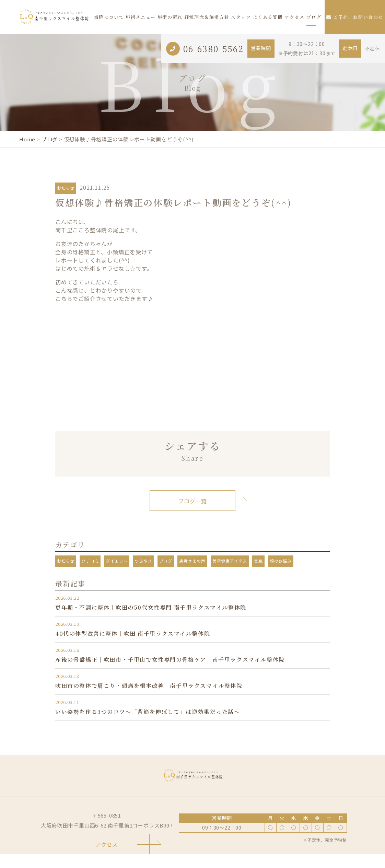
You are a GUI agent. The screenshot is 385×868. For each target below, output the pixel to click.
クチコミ (90, 561)
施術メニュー (141, 17)
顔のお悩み (281, 561)
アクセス (294, 17)
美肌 (258, 561)
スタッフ (241, 17)
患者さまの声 (192, 561)
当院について (109, 17)
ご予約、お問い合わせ (355, 17)
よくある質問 (268, 17)
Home (27, 139)
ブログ (314, 17)
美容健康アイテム (230, 561)
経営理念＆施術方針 (207, 17)
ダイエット (117, 561)
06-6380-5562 (214, 49)
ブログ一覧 (192, 501)
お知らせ (66, 188)
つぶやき (143, 561)
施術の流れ (170, 17)
